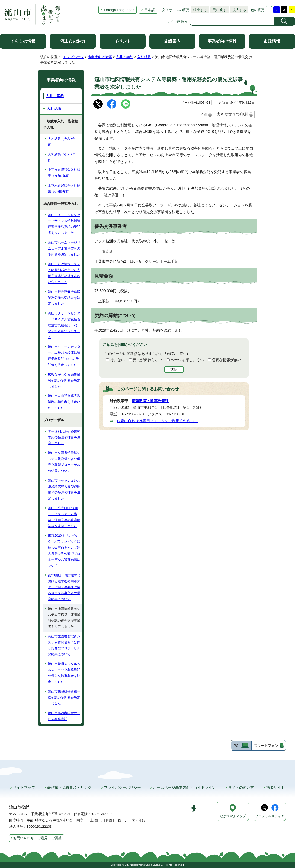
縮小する (199, 10)
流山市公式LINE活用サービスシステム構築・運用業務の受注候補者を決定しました (64, 517)
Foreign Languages (119, 10)
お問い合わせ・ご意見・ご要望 (37, 838)
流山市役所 (19, 807)
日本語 (150, 10)
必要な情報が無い (227, 360)
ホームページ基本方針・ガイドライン (184, 787)
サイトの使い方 (241, 787)
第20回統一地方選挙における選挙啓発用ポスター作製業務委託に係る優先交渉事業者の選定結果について (64, 587)
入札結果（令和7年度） (62, 157)
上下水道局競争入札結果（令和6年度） (64, 188)
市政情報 (272, 41)
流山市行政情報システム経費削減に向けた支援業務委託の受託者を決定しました (64, 273)
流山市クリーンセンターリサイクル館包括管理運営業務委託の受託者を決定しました (64, 224)
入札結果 (144, 57)
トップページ (73, 57)
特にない (117, 360)
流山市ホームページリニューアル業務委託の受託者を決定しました (64, 248)
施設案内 (172, 41)
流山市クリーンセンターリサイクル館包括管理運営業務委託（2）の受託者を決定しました (64, 325)
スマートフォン (266, 746)
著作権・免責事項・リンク (69, 787)
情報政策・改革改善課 (150, 401)
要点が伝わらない (147, 360)
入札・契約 (125, 57)
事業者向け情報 (222, 41)
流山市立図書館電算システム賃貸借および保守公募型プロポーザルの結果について (64, 462)
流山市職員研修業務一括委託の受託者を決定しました (64, 697)
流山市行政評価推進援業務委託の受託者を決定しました (64, 298)
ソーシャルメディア (270, 816)
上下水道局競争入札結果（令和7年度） (64, 173)
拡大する (238, 10)
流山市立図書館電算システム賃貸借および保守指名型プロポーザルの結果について (64, 645)
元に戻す (218, 10)
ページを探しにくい (187, 360)
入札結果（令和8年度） (62, 142)
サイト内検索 (177, 21)
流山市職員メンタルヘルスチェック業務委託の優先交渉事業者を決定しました (64, 673)
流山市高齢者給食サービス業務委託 (64, 716)
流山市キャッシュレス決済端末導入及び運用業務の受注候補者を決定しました (64, 489)
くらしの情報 (23, 41)
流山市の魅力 (73, 41)
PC (236, 746)
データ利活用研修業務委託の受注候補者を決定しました (64, 437)
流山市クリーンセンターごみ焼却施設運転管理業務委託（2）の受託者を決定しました (64, 356)
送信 (174, 369)
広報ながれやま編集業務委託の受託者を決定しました (64, 380)
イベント (123, 41)
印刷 (204, 115)
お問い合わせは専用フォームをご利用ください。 (157, 421)
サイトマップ (24, 787)
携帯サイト (275, 787)
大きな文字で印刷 (232, 114)
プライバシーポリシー (122, 787)
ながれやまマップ (233, 816)
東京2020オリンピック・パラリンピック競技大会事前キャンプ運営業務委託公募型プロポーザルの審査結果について (64, 550)
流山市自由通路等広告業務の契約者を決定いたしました (64, 402)
